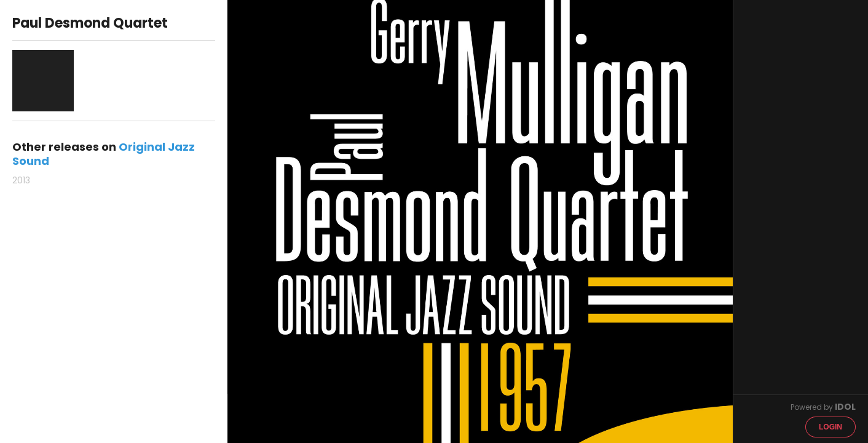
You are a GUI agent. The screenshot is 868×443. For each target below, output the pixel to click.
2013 (21, 180)
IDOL (845, 407)
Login (831, 427)
